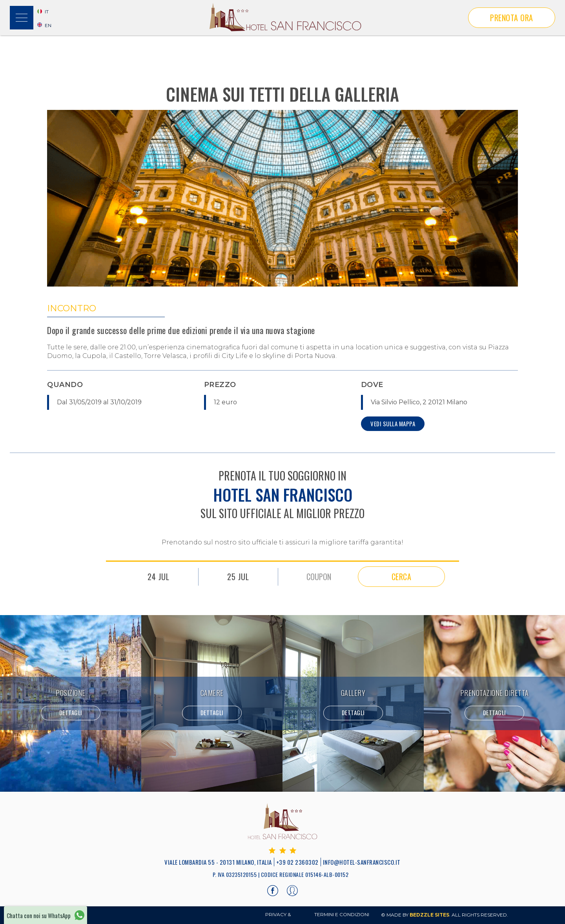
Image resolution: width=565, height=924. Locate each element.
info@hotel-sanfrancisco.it (362, 862)
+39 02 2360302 (297, 862)
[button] (22, 18)
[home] (285, 18)
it (47, 12)
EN (48, 25)
